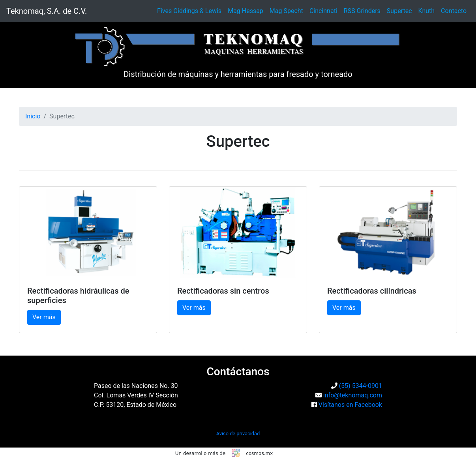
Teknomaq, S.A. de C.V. (47, 11)
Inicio (33, 116)
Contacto (454, 11)
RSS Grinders (362, 11)
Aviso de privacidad (238, 434)
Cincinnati (323, 11)
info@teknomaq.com (353, 395)
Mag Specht (286, 11)
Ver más (44, 317)
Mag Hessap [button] (245, 11)
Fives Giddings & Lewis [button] (189, 11)
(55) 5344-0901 (361, 386)
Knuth (427, 11)
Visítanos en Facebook (350, 405)
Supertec (399, 11)
